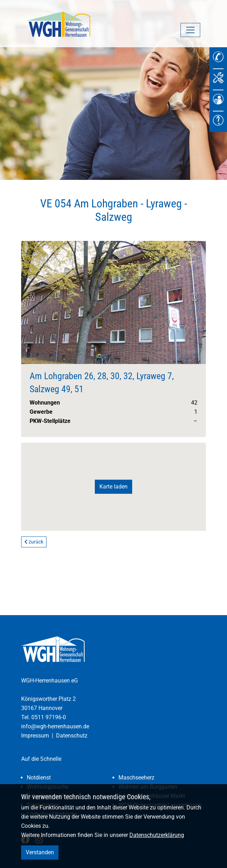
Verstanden (40, 852)
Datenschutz (72, 736)
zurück (34, 542)
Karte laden (114, 487)
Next (195, 297)
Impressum (35, 736)
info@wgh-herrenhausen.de (55, 726)
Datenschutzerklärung (157, 835)
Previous (32, 297)
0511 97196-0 (49, 717)
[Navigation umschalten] (190, 30)
